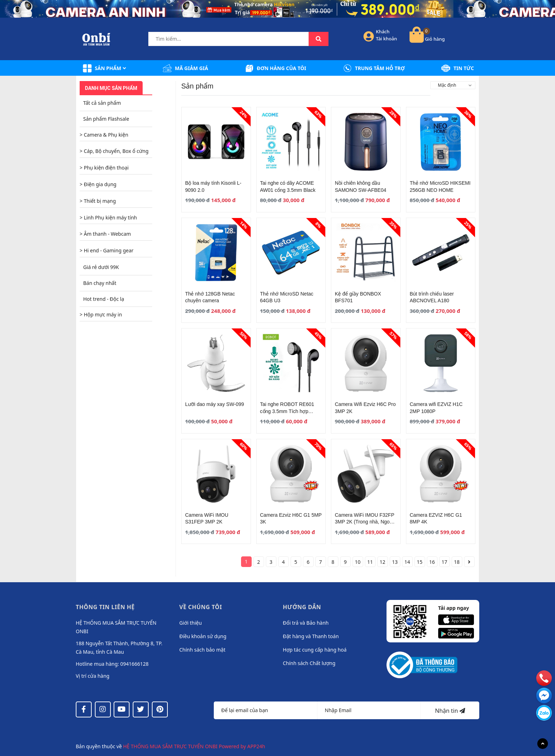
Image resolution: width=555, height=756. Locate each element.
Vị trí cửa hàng (93, 676)
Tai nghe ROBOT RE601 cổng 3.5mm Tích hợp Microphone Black (287, 411)
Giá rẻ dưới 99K (101, 267)
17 (444, 562)
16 (432, 562)
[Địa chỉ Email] (369, 710)
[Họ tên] (266, 710)
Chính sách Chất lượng (309, 663)
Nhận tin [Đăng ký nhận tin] (450, 711)
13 (395, 562)
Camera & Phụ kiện (106, 135)
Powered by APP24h (242, 746)
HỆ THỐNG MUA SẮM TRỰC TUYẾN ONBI (171, 746)
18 (457, 562)
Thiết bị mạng (100, 201)
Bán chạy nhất (100, 283)
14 (407, 562)
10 (357, 562)
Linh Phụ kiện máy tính (110, 217)
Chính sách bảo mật (202, 650)
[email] (544, 695)
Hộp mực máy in (103, 314)
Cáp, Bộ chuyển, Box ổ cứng (116, 151)
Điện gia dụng (100, 184)
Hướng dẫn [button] (302, 607)
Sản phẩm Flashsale (106, 119)
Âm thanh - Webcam (107, 234)
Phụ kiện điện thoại (106, 168)
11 (370, 562)
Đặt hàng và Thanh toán (311, 636)
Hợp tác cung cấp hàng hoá (315, 650)
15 (419, 562)
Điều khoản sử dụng (203, 636)
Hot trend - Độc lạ (104, 299)
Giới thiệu (191, 623)
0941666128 (135, 664)
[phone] (544, 678)
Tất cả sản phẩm (102, 103)
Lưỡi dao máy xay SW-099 (214, 404)
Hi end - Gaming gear (109, 250)
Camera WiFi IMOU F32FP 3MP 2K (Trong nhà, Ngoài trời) (365, 522)
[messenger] (544, 712)
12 (382, 562)
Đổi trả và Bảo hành (306, 623)
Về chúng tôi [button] (201, 607)
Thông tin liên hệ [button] (105, 607)
